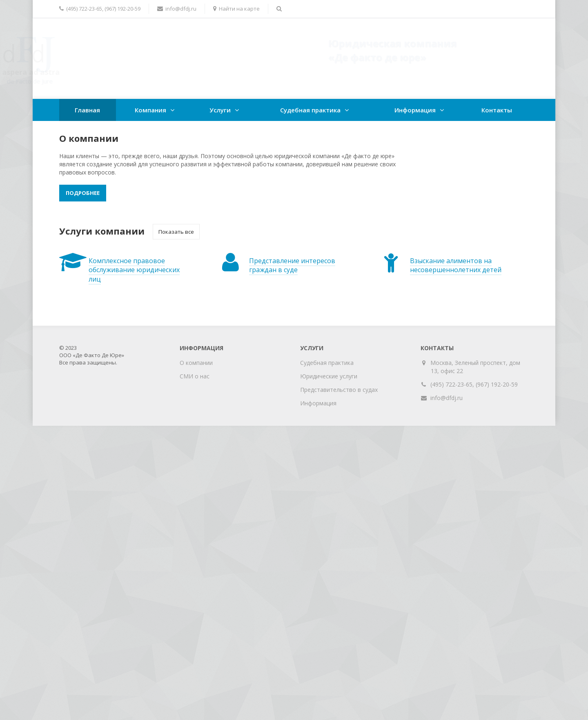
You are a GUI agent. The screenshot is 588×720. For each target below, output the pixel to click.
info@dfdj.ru (447, 398)
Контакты (497, 110)
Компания (150, 110)
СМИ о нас (195, 376)
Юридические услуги (329, 376)
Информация (415, 110)
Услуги (220, 110)
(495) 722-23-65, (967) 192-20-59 (474, 384)
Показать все (176, 232)
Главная (87, 110)
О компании (196, 363)
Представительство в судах (339, 390)
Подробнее (83, 193)
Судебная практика (310, 110)
